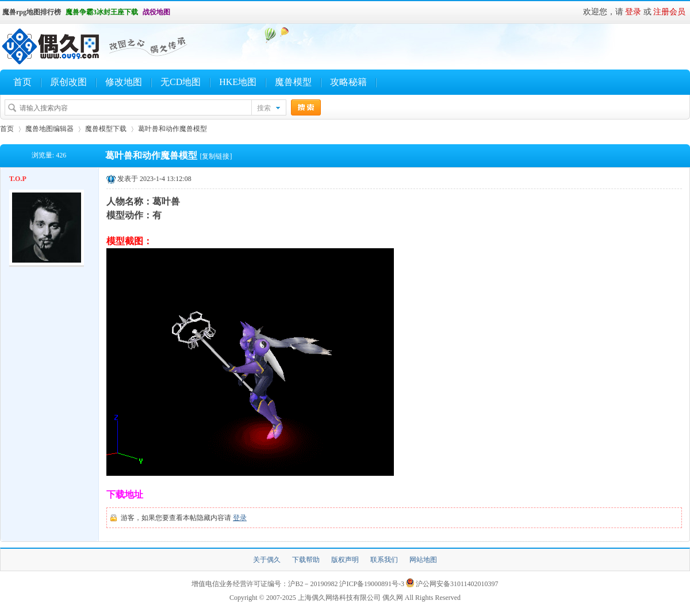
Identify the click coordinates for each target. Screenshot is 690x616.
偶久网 (393, 598)
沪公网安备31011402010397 (457, 584)
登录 (633, 12)
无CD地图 (181, 82)
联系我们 (384, 560)
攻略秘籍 (348, 82)
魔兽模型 (293, 82)
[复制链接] (216, 156)
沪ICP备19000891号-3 (372, 584)
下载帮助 (306, 560)
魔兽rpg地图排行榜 (32, 12)
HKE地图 (238, 82)
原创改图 (68, 82)
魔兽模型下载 (106, 129)
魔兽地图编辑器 (49, 129)
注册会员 (669, 12)
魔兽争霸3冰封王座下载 (102, 12)
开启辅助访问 (175, 12)
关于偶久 (267, 560)
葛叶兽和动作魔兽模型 (172, 129)
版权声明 (345, 560)
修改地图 (124, 82)
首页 (22, 82)
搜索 (264, 108)
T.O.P (18, 179)
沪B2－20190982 (313, 584)
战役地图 (156, 12)
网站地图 (423, 560)
